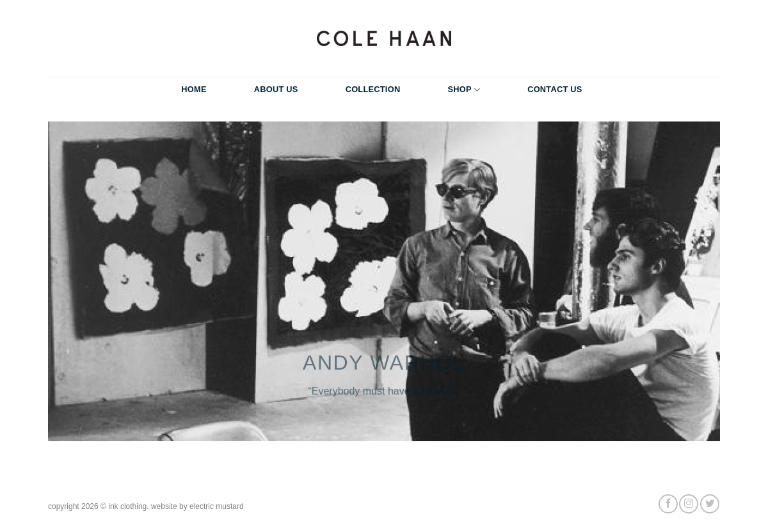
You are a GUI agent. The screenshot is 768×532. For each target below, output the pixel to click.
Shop (464, 90)
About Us (276, 89)
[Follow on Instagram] (689, 504)
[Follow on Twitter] (710, 504)
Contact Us (555, 89)
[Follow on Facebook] (668, 504)
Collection (373, 89)
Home (194, 89)
